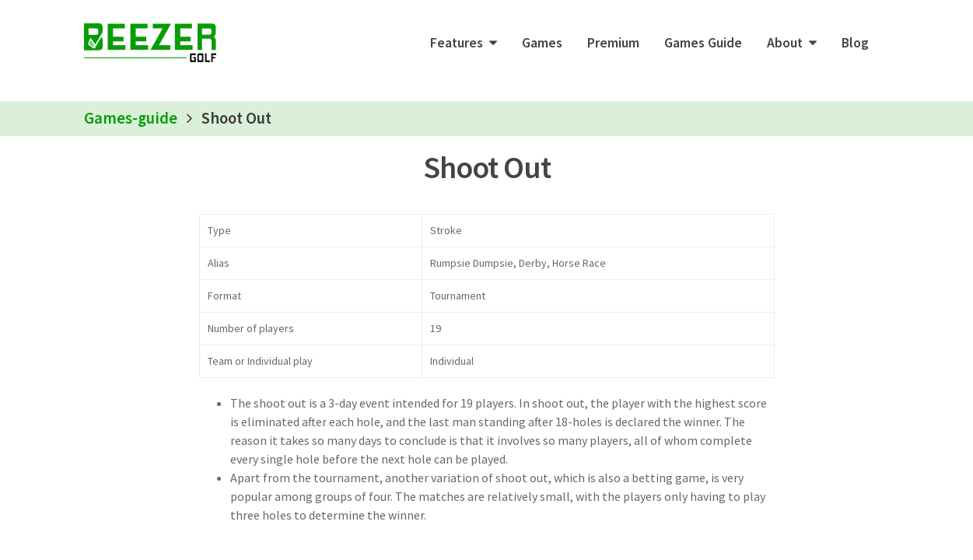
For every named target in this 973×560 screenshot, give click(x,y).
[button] (464, 43)
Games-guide (131, 118)
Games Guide (703, 43)
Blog (855, 43)
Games (542, 43)
